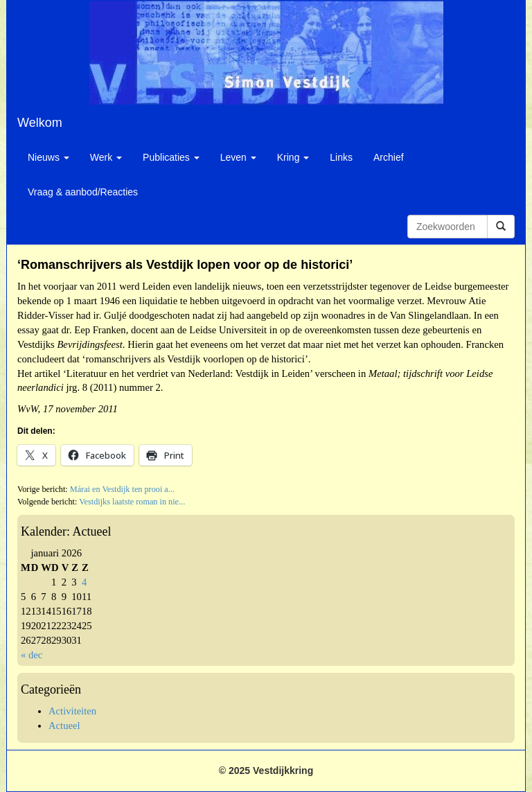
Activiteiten (72, 711)
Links (341, 157)
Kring (293, 157)
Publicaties (171, 157)
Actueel (64, 725)
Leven (238, 157)
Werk (106, 157)
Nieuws (48, 157)
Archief (389, 157)
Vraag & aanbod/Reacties (83, 192)
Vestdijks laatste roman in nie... (132, 502)
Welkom (40, 123)
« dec (32, 655)
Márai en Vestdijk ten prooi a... (122, 489)
